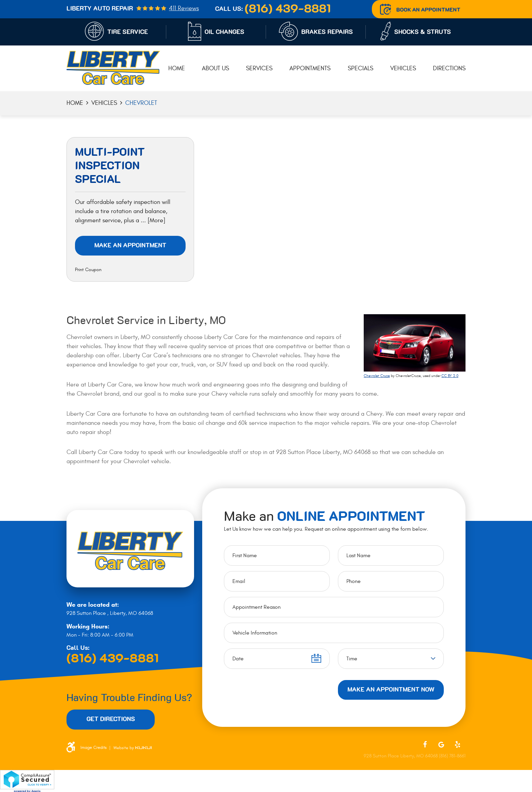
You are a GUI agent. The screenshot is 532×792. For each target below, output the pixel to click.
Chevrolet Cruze (377, 376)
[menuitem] (177, 69)
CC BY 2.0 (450, 376)
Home (177, 68)
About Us (215, 68)
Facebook (425, 744)
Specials (360, 68)
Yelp (457, 744)
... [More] (152, 220)
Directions (449, 68)
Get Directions (111, 719)
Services (259, 68)
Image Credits (93, 748)
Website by (132, 748)
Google (441, 744)
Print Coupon (88, 270)
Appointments (310, 68)
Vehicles (403, 68)
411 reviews (184, 8)
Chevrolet (141, 103)
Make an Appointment (130, 246)
